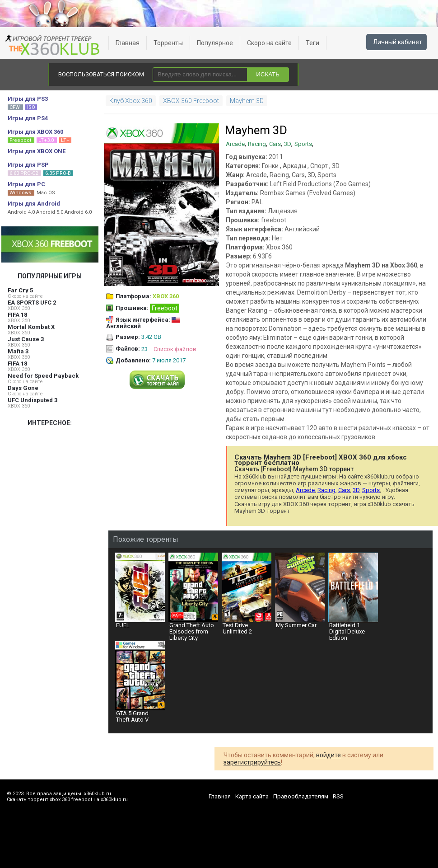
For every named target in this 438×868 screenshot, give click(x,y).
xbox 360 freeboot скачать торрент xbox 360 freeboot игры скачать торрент (54, 45)
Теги (312, 43)
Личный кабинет (398, 42)
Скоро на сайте (269, 43)
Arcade (235, 144)
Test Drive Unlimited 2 (247, 594)
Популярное (215, 43)
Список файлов (175, 349)
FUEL (140, 591)
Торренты (168, 43)
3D (288, 144)
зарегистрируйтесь (252, 762)
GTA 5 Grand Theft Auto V (140, 682)
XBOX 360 (19, 308)
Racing (257, 144)
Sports (303, 144)
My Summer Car (300, 591)
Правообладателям (301, 796)
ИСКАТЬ (268, 74)
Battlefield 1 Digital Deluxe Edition (353, 597)
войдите (328, 755)
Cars (275, 144)
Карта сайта (252, 796)
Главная (128, 43)
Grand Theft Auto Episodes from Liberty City (193, 597)
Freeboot (165, 308)
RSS (338, 796)
